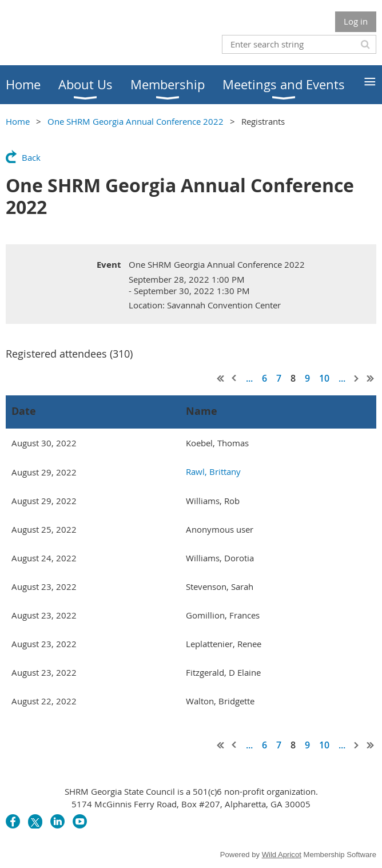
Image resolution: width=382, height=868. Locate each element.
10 (324, 378)
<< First (221, 378)
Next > (357, 378)
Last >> (371, 378)
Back (31, 157)
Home (18, 121)
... (249, 378)
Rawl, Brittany (213, 471)
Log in (356, 21)
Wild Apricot (282, 855)
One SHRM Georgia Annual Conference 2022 (136, 121)
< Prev (234, 378)
